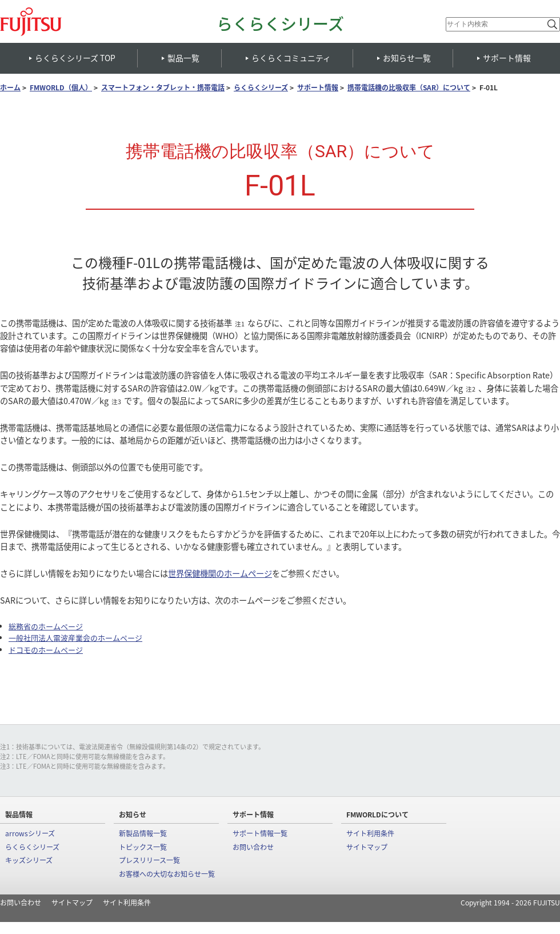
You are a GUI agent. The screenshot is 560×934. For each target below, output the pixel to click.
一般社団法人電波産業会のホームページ (75, 638)
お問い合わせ (253, 847)
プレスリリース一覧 (149, 860)
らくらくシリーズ (280, 24)
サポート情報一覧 (260, 833)
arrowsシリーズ (30, 833)
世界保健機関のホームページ (220, 573)
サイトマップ (367, 847)
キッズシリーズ (29, 860)
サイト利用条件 (370, 833)
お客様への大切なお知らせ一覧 (167, 874)
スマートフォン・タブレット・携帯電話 (163, 88)
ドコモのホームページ (46, 650)
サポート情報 (318, 88)
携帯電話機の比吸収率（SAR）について (409, 88)
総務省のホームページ (46, 626)
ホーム (10, 88)
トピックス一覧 (143, 847)
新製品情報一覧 (143, 833)
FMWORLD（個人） (61, 88)
